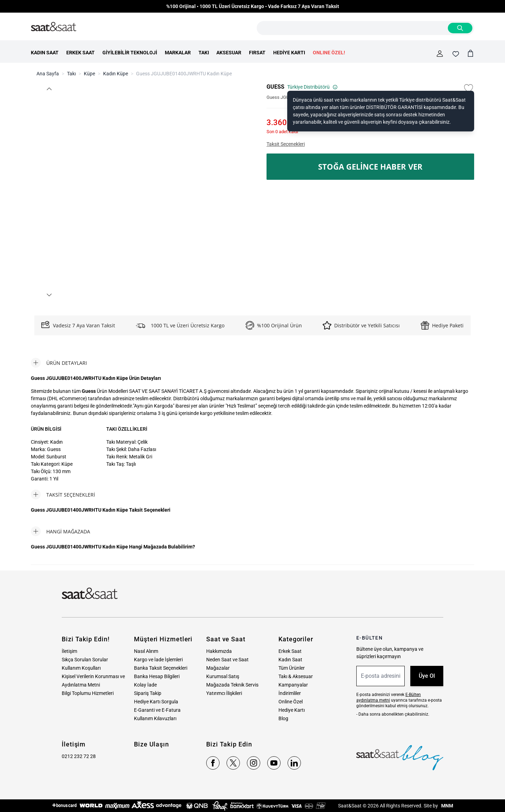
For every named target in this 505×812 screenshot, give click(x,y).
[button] (49, 89)
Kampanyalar (293, 685)
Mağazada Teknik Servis (232, 685)
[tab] (59, 363)
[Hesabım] (440, 54)
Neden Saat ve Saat (227, 660)
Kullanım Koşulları (81, 668)
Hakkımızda (219, 651)
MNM (447, 806)
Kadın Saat (290, 660)
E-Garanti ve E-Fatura (157, 710)
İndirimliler (290, 693)
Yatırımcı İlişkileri (224, 693)
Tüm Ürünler (292, 668)
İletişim (69, 651)
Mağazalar (218, 668)
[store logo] (54, 27)
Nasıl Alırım (146, 651)
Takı (71, 74)
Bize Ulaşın (151, 744)
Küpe (89, 74)
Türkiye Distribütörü (312, 87)
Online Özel (291, 702)
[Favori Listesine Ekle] (469, 88)
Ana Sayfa (48, 74)
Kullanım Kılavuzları (155, 718)
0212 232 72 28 (79, 756)
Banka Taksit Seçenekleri (161, 668)
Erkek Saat (290, 651)
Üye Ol (427, 676)
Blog (283, 718)
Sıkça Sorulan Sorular (85, 660)
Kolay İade (145, 685)
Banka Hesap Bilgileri (157, 676)
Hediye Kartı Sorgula (156, 702)
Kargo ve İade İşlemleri (158, 660)
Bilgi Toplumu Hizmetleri (88, 693)
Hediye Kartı (292, 710)
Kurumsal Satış (223, 676)
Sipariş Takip (148, 693)
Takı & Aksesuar (296, 676)
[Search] (460, 28)
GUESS (275, 87)
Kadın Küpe (116, 74)
